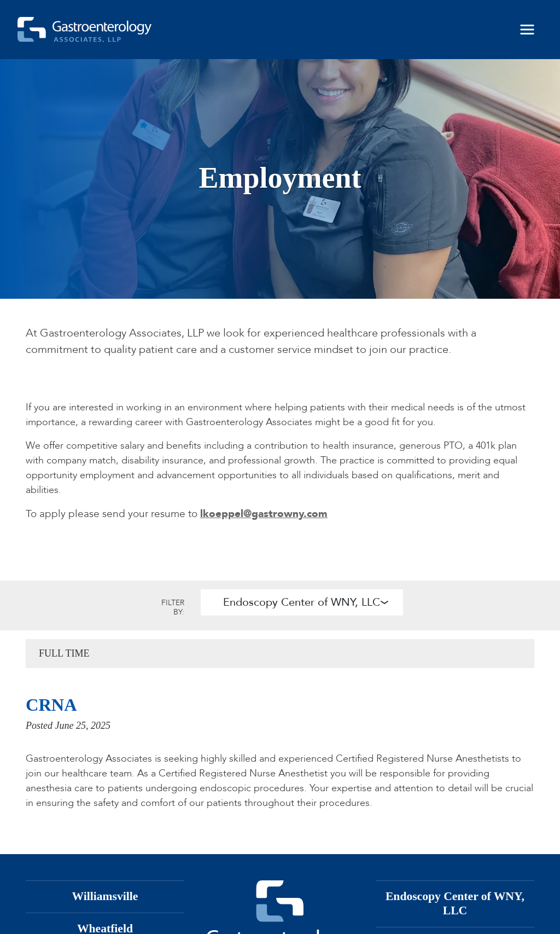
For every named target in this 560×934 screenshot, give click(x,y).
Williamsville (105, 896)
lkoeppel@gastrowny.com (264, 514)
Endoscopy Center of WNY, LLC (302, 602)
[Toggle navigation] (527, 30)
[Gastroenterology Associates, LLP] (84, 30)
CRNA (51, 705)
